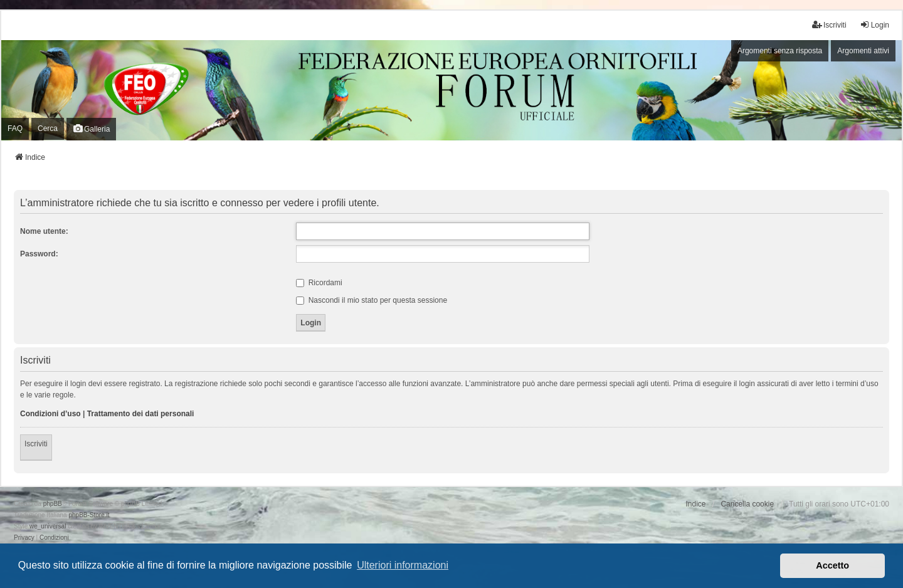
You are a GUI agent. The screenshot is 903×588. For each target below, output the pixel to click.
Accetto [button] (832, 565)
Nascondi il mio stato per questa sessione (372, 300)
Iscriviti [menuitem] (829, 25)
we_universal (48, 526)
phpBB (53, 504)
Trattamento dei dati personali (141, 414)
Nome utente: (44, 231)
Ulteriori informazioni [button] (403, 565)
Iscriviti (36, 444)
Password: (39, 254)
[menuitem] (24, 538)
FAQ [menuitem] (15, 129)
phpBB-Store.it (89, 515)
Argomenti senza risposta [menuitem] (780, 51)
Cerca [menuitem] (48, 129)
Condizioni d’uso (50, 414)
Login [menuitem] (874, 25)
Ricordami (319, 283)
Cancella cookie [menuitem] (747, 504)
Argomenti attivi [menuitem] (863, 51)
